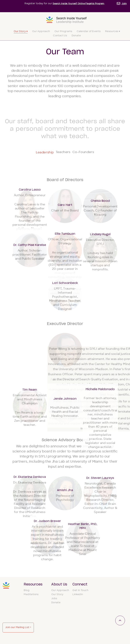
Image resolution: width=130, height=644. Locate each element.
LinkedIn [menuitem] (78, 596)
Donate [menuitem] (76, 36)
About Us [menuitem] (59, 585)
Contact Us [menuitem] (60, 36)
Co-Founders (92, 153)
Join (124, 4)
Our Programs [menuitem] (63, 31)
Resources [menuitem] (33, 585)
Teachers (62, 153)
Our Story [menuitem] (57, 596)
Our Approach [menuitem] (41, 31)
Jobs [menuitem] (54, 600)
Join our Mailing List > (109, 596)
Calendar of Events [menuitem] (89, 31)
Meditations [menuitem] (31, 596)
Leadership (35, 153)
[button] (30, 206)
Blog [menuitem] (27, 592)
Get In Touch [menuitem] (80, 592)
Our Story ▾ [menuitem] (21, 31)
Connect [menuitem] (80, 585)
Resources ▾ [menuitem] (113, 31)
